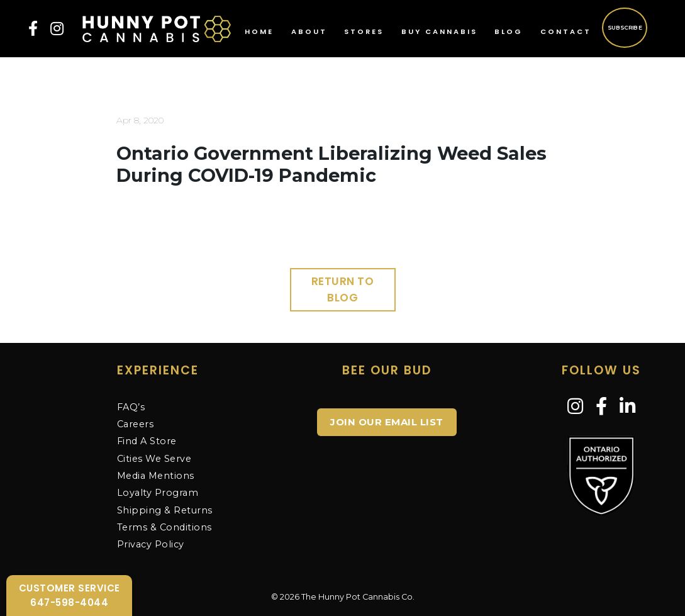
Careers (136, 424)
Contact (566, 31)
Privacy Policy (151, 544)
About (309, 31)
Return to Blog (343, 289)
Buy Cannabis (439, 31)
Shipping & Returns (165, 510)
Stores (364, 31)
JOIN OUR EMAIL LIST (387, 422)
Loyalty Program (158, 493)
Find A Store (147, 441)
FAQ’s (131, 407)
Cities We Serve (154, 459)
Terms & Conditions (164, 527)
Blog (509, 31)
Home (259, 31)
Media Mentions (156, 476)
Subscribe (625, 27)
